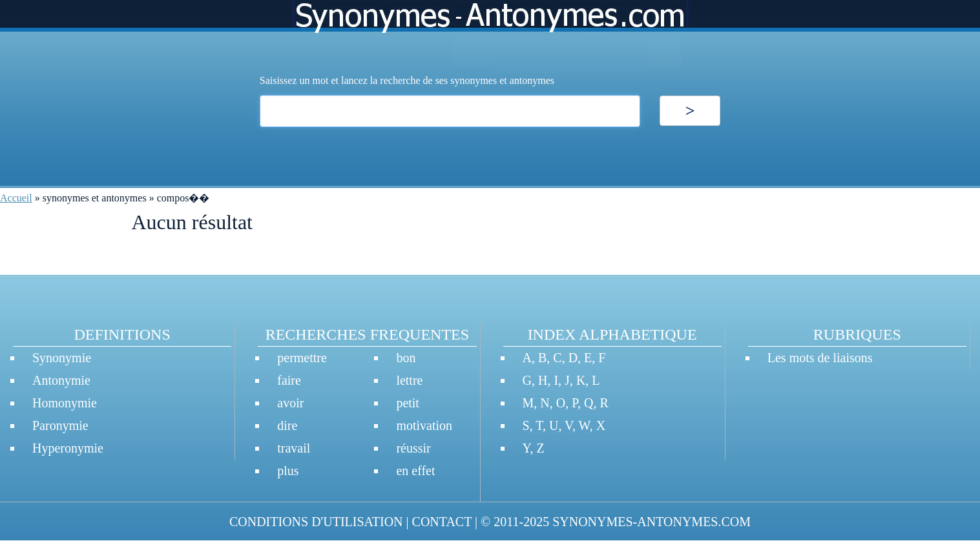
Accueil (16, 198)
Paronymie (60, 425)
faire (289, 380)
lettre (409, 380)
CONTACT (442, 522)
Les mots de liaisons (820, 358)
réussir (413, 448)
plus (288, 471)
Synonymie (62, 358)
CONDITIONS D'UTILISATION (316, 522)
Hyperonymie (68, 448)
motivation (424, 425)
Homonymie (65, 403)
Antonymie (61, 380)
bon (406, 358)
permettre (302, 358)
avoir (290, 403)
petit (408, 403)
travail (294, 448)
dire (287, 425)
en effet (415, 471)
